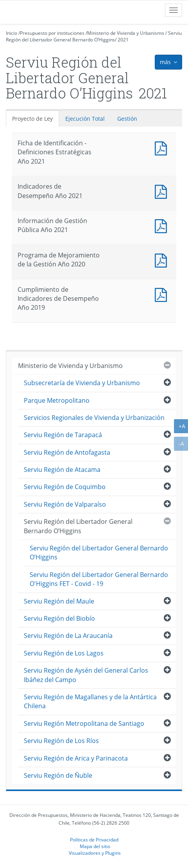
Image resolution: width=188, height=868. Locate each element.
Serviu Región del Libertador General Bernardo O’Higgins (94, 36)
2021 (123, 40)
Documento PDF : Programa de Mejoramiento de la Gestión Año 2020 (163, 260)
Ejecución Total (85, 119)
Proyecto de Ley (32, 119)
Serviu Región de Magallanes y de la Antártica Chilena (90, 701)
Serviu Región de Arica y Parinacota (76, 758)
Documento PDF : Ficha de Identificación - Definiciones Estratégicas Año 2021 (163, 147)
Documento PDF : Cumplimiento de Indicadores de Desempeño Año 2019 (163, 294)
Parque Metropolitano (57, 400)
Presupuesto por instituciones (52, 33)
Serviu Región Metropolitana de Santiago (84, 723)
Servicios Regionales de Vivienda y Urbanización (94, 418)
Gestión (127, 119)
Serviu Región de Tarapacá (63, 435)
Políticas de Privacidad (94, 839)
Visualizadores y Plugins (95, 853)
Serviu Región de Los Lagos (64, 653)
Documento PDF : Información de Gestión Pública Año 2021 (163, 225)
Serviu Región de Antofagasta (67, 452)
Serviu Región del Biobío (59, 618)
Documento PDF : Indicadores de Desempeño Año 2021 (163, 191)
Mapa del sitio (95, 846)
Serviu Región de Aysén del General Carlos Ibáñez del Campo (86, 675)
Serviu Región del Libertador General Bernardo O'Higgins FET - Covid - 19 (99, 579)
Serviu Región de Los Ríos (61, 741)
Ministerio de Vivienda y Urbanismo (126, 33)
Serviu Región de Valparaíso (65, 504)
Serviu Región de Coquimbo (65, 487)
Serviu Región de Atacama (62, 470)
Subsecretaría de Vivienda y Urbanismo (82, 383)
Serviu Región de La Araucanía (68, 636)
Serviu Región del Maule (59, 601)
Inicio (12, 33)
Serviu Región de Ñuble (58, 775)
